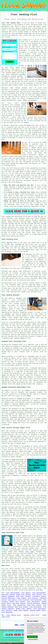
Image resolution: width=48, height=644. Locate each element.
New (6, 630)
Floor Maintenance (33, 602)
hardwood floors (18, 348)
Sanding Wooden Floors (38, 610)
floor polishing (15, 550)
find (7, 569)
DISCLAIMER (43, 11)
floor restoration (8, 555)
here (41, 590)
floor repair (30, 552)
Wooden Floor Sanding (23, 595)
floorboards (27, 399)
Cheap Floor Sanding (21, 610)
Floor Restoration (19, 605)
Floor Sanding (37, 595)
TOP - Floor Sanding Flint (11, 615)
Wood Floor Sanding (8, 595)
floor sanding (20, 103)
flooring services (28, 557)
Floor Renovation (36, 600)
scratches (40, 516)
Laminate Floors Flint (32, 615)
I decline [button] (35, 637)
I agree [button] (30, 637)
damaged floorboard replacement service (24, 412)
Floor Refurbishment (13, 593)
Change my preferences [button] (33, 639)
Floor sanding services (22, 579)
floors (42, 480)
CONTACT (37, 11)
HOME (24, 11)
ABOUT (32, 11)
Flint (35, 217)
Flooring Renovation (8, 598)
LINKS (28, 11)
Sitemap (2, 630)
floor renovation (40, 553)
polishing (10, 356)
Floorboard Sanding (39, 596)
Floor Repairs (26, 593)
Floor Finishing (24, 600)
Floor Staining (33, 598)
